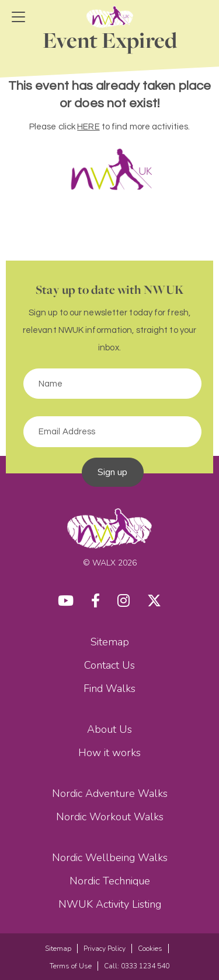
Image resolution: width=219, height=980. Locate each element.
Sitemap (110, 642)
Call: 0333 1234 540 (137, 966)
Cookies (150, 949)
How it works (109, 753)
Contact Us (109, 665)
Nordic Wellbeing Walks (110, 858)
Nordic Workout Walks (110, 817)
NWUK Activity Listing (110, 904)
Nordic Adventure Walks (110, 793)
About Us (109, 729)
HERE (88, 127)
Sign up (113, 472)
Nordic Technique (110, 881)
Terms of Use (71, 966)
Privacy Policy (105, 949)
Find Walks (109, 689)
